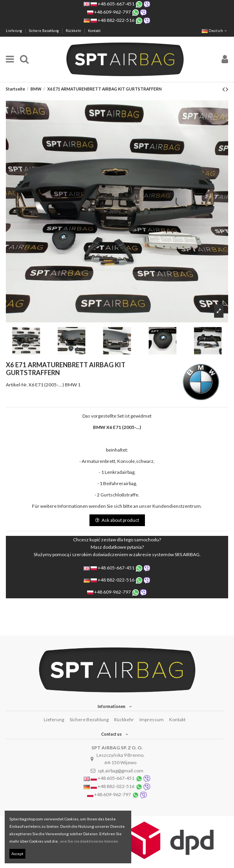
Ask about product (117, 520)
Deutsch (215, 31)
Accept (17, 854)
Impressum (152, 719)
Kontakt (94, 31)
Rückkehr (74, 31)
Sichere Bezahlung (44, 31)
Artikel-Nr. (17, 385)
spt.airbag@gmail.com (121, 771)
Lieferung (14, 31)
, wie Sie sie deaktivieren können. (89, 841)
